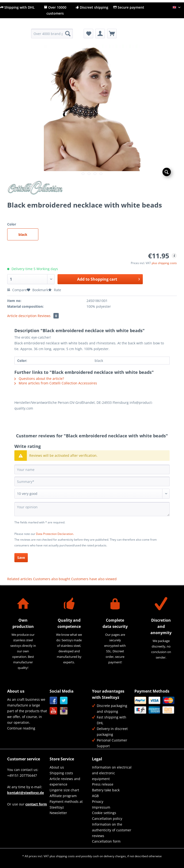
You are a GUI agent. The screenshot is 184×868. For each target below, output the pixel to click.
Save (21, 558)
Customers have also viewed (94, 579)
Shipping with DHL (17, 7)
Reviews (48, 316)
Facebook (54, 701)
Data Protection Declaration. (55, 534)
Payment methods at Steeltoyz (66, 804)
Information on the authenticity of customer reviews (112, 830)
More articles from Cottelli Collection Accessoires (56, 383)
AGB (95, 796)
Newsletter (58, 813)
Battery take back (106, 790)
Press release (103, 784)
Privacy (98, 801)
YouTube (54, 711)
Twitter (64, 701)
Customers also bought (52, 579)
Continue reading (21, 728)
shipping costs (65, 856)
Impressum (101, 807)
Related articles (20, 579)
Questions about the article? (39, 379)
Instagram (64, 711)
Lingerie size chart (64, 790)
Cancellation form (106, 841)
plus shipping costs (164, 263)
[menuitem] (52, 36)
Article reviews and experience (65, 782)
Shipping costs (61, 773)
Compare (17, 290)
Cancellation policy (107, 819)
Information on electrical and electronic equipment (112, 773)
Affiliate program (63, 796)
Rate (55, 290)
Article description (22, 316)
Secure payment (129, 7)
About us (57, 767)
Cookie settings (104, 813)
